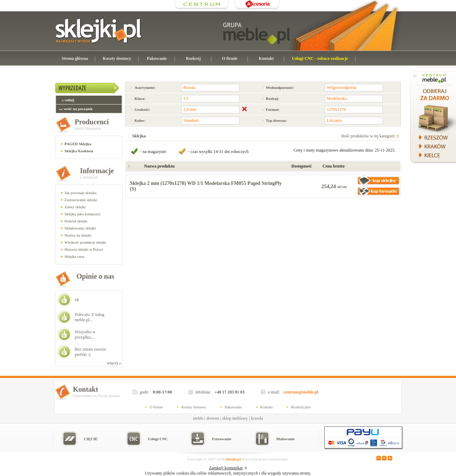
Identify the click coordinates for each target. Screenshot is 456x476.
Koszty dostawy (117, 58)
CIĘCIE (90, 439)
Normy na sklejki (78, 235)
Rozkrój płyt (301, 407)
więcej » (114, 363)
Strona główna (75, 58)
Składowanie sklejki (80, 228)
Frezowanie (222, 439)
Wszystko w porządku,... (85, 335)
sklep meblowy (235, 418)
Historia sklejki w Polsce (84, 249)
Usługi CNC (158, 439)
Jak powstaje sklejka (80, 193)
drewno (213, 418)
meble (198, 418)
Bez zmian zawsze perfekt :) (90, 352)
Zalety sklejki (75, 207)
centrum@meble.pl (301, 392)
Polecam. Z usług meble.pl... (90, 317)
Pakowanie (157, 58)
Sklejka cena (74, 256)
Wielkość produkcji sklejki (85, 242)
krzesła (257, 418)
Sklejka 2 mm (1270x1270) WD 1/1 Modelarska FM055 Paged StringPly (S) (206, 186)
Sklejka (139, 136)
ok (77, 300)
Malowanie (285, 439)
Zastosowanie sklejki (81, 200)
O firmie (230, 58)
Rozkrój (193, 58)
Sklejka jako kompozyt (82, 214)
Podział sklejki (76, 221)
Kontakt (266, 58)
